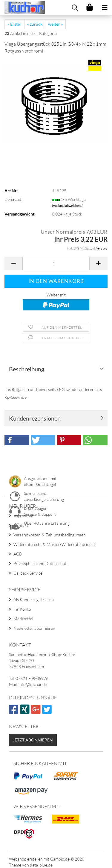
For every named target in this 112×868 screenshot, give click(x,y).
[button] (13, 263)
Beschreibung (27, 369)
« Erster (14, 24)
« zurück (35, 24)
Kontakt (21, 525)
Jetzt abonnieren (33, 740)
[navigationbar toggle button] (105, 7)
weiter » (55, 24)
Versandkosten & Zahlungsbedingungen (50, 535)
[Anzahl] (56, 263)
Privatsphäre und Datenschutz (41, 563)
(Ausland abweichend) (68, 206)
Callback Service (28, 573)
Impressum (23, 516)
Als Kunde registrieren (34, 600)
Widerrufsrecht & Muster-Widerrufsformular (55, 544)
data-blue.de (41, 865)
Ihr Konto (22, 609)
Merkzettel (23, 619)
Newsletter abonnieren (34, 628)
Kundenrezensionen (35, 418)
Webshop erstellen (26, 859)
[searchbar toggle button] (75, 7)
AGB (18, 554)
